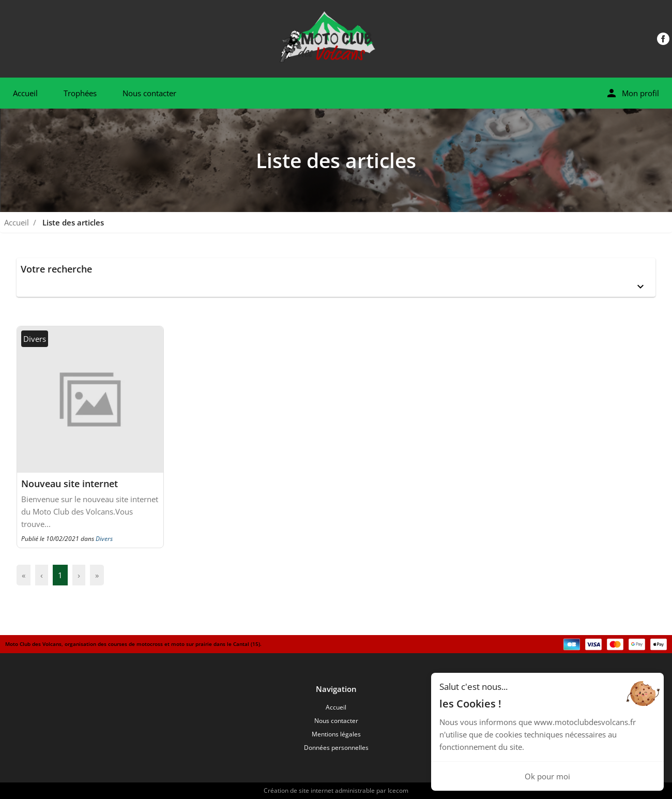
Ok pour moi (547, 776)
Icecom (398, 790)
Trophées (80, 93)
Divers (104, 539)
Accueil (25, 93)
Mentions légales (336, 734)
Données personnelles (336, 748)
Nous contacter (149, 93)
